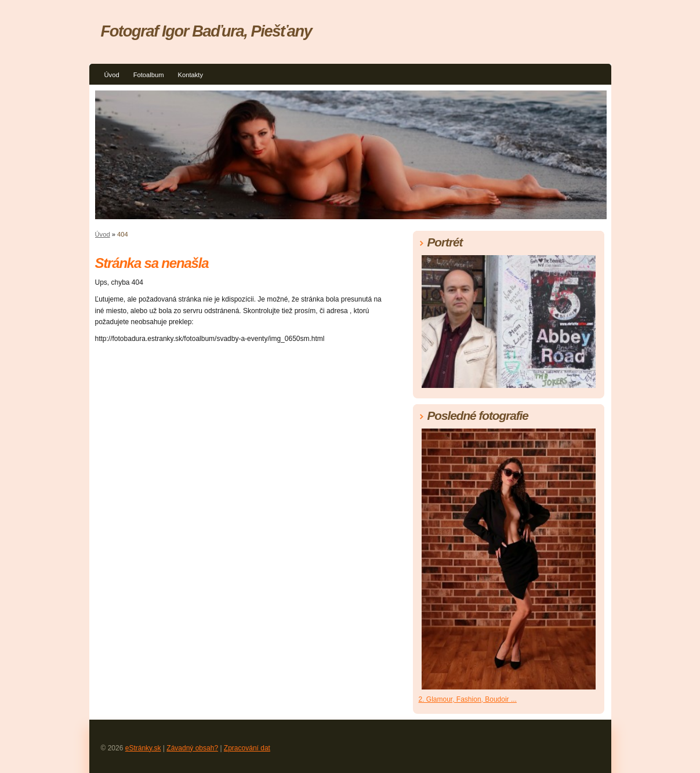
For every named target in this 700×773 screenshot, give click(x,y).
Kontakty (190, 75)
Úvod (112, 75)
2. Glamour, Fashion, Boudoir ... (468, 699)
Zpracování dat (247, 748)
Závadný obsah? (192, 748)
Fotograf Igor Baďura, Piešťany (206, 31)
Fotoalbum (149, 75)
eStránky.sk (143, 748)
